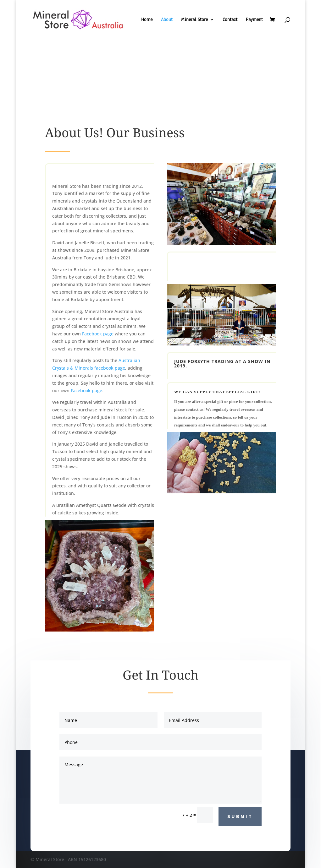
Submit (240, 816)
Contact (230, 20)
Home (147, 20)
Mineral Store (194, 20)
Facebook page (98, 334)
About (167, 20)
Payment (254, 20)
